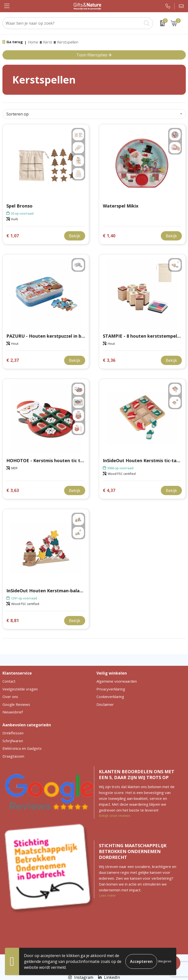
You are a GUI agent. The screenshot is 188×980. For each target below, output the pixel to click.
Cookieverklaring (110, 697)
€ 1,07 (13, 236)
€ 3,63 (13, 490)
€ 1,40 (109, 236)
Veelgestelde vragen (20, 689)
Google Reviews (16, 704)
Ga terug (15, 42)
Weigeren (165, 961)
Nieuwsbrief (13, 712)
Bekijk (75, 236)
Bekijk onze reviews (115, 816)
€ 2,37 (13, 360)
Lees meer (107, 895)
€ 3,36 (109, 360)
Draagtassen (13, 756)
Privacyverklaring (111, 689)
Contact (9, 681)
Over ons (10, 697)
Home (33, 42)
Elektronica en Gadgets (22, 748)
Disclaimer (105, 704)
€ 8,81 (13, 620)
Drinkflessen (13, 733)
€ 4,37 (109, 490)
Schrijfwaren (13, 741)
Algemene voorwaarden (117, 681)
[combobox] (72, 23)
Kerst (48, 42)
